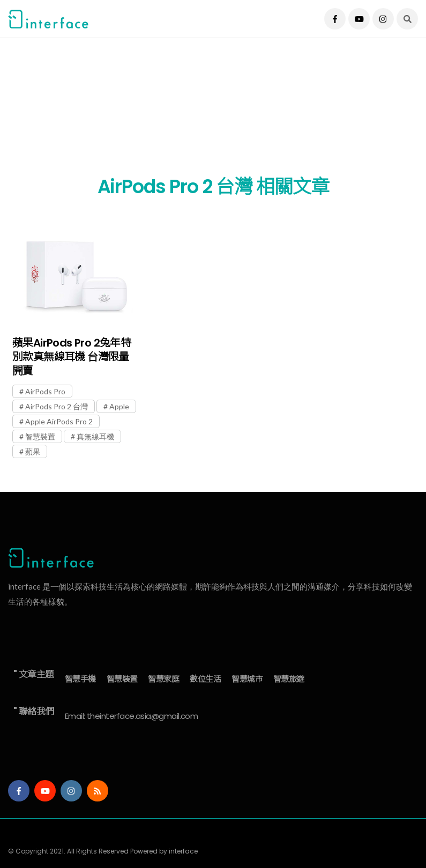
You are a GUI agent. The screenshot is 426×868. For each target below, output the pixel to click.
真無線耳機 (95, 436)
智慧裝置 (40, 436)
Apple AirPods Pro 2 (59, 421)
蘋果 (33, 451)
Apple (119, 406)
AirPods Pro (45, 391)
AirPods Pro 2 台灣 (57, 406)
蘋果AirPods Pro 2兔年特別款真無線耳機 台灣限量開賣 (72, 357)
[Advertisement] (213, 113)
